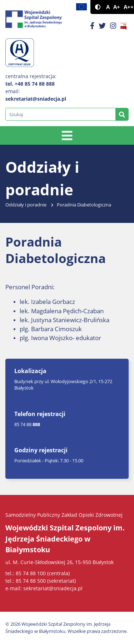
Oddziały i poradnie (26, 205)
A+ (117, 7)
